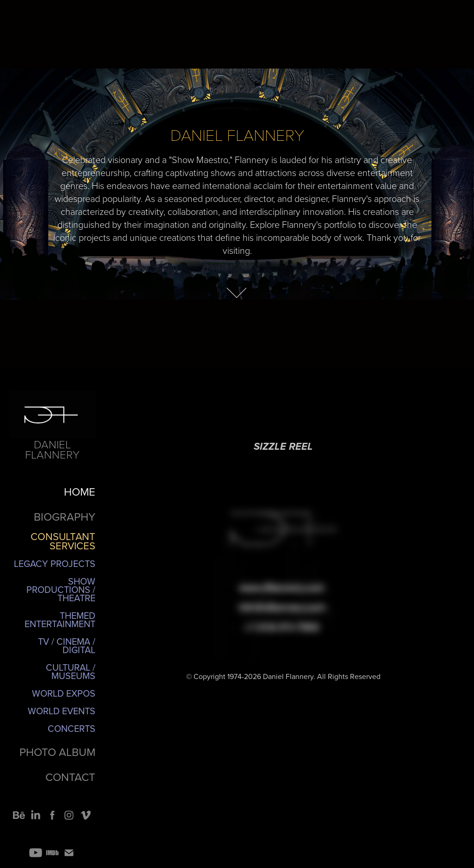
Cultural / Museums (71, 671)
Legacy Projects (55, 563)
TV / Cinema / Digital (67, 645)
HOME (80, 491)
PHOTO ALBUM (57, 752)
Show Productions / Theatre (61, 589)
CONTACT (70, 777)
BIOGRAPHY (65, 516)
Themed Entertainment (60, 620)
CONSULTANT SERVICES (63, 541)
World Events (62, 711)
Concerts (72, 728)
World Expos (64, 693)
